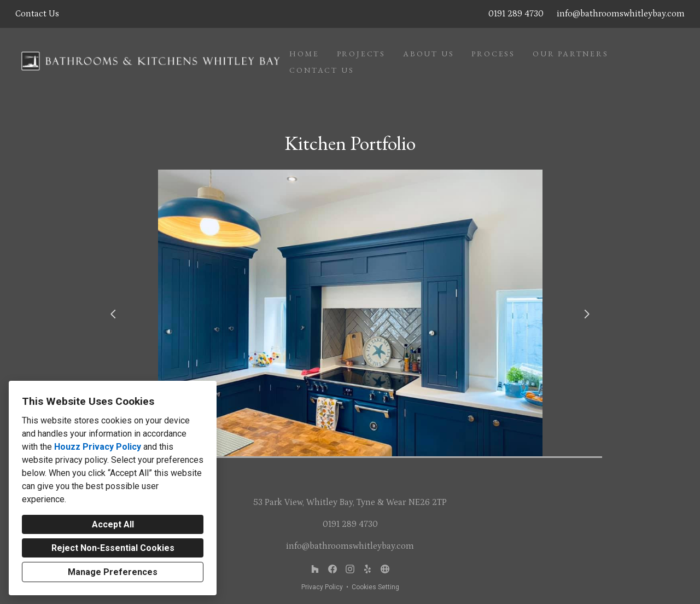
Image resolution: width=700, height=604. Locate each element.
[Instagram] (350, 569)
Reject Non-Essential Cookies (113, 548)
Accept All (113, 524)
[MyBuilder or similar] (367, 569)
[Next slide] (587, 314)
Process (493, 54)
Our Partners (571, 54)
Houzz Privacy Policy (98, 447)
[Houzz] (315, 569)
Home (304, 54)
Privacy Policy (322, 587)
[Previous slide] (113, 314)
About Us (428, 54)
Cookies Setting (375, 587)
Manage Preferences (113, 572)
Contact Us (322, 70)
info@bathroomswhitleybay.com (621, 14)
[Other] (385, 569)
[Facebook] (332, 569)
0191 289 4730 (516, 14)
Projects (361, 54)
